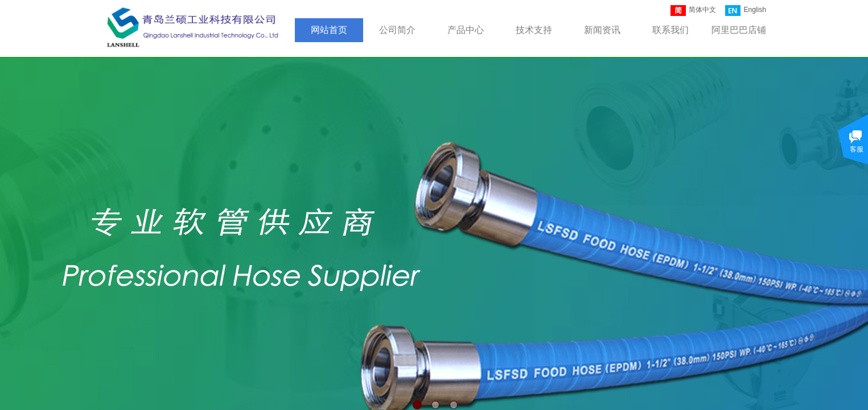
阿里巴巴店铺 (739, 30)
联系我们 (670, 30)
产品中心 (466, 30)
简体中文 (693, 11)
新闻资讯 (602, 30)
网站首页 (329, 30)
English (745, 11)
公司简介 (397, 30)
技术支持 (534, 30)
